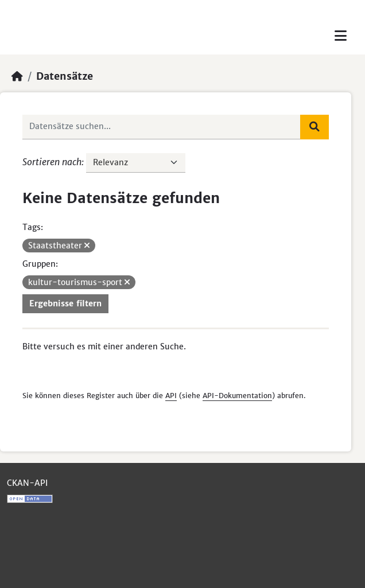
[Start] (17, 76)
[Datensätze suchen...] (162, 127)
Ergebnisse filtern (65, 303)
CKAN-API (27, 483)
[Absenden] (314, 127)
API (171, 396)
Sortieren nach (52, 162)
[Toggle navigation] (341, 36)
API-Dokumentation (237, 396)
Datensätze (65, 76)
